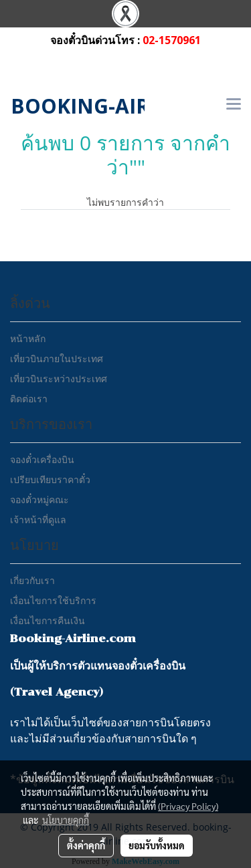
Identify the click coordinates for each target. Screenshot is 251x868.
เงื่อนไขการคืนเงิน (48, 620)
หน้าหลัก (28, 338)
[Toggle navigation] (234, 105)
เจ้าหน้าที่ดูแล (38, 520)
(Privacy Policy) (188, 806)
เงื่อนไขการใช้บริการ (53, 600)
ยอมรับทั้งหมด (157, 845)
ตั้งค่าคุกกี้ (86, 845)
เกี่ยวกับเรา (32, 580)
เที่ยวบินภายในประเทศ (57, 358)
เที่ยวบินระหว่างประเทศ (59, 379)
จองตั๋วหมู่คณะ (39, 499)
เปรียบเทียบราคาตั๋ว (50, 479)
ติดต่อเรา (29, 399)
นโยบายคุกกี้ (66, 820)
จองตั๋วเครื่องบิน (42, 459)
